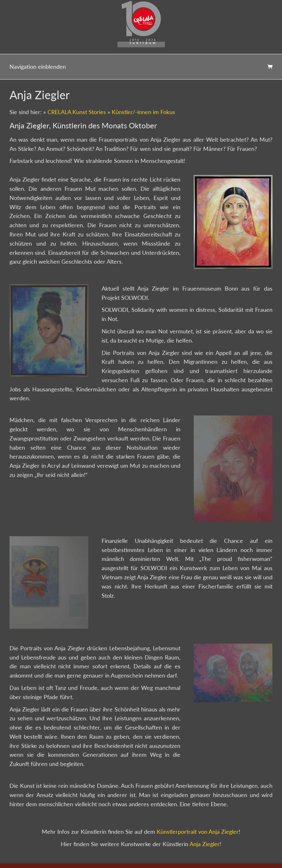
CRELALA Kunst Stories (77, 112)
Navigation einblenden (38, 67)
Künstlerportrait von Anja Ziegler (198, 832)
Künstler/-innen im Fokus (143, 112)
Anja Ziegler (205, 844)
